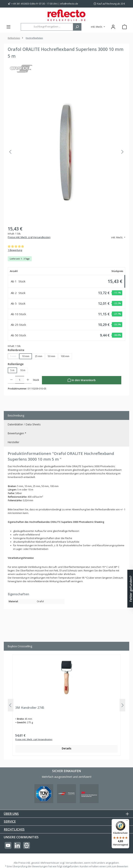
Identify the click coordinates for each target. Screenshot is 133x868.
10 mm (26, 356)
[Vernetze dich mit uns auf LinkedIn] (17, 845)
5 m (12, 370)
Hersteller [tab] (13, 442)
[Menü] (9, 27)
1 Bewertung (15, 250)
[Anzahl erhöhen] (28, 380)
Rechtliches (14, 829)
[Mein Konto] (113, 27)
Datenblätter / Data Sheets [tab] (24, 424)
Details (66, 748)
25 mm (39, 356)
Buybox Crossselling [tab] (20, 646)
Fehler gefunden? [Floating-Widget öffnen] (131, 589)
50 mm (51, 356)
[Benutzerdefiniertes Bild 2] (66, 794)
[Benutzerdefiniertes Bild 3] (89, 794)
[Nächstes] (122, 152)
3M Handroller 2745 (30, 708)
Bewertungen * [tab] (17, 433)
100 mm (65, 356)
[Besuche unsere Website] (27, 845)
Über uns (11, 814)
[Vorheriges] (11, 152)
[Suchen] (77, 27)
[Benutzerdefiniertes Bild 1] (44, 794)
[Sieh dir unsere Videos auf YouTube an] (8, 845)
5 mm (14, 357)
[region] (66, 152)
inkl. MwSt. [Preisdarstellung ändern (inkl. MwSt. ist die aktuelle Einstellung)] (97, 27)
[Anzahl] (20, 380)
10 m (23, 370)
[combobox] (47, 27)
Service (10, 821)
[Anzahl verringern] (11, 380)
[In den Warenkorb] (82, 380)
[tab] (66, 415)
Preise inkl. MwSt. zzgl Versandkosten (29, 237)
